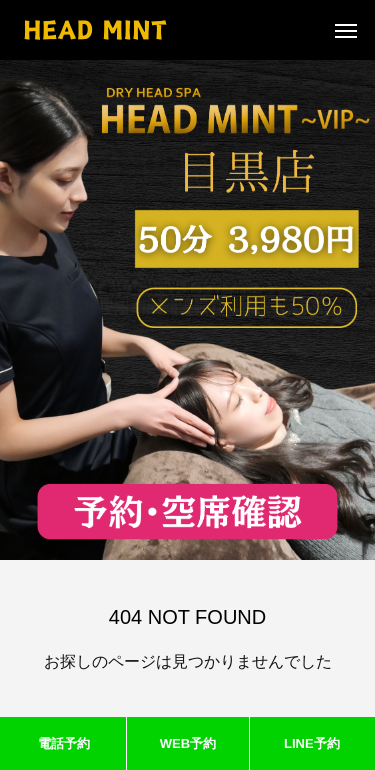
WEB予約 (188, 743)
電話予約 (64, 743)
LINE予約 (312, 743)
